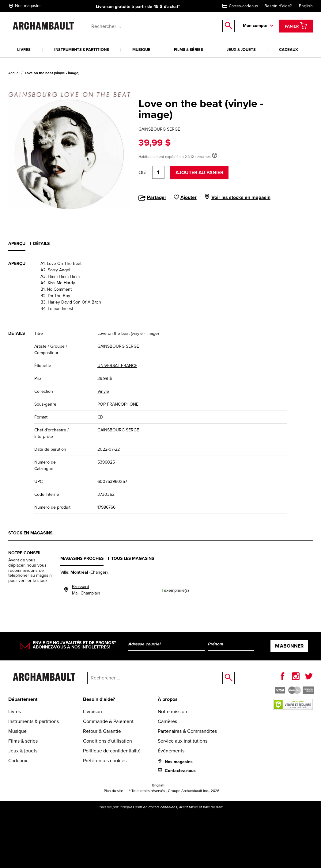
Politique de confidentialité (112, 751)
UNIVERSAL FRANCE (117, 366)
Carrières (167, 721)
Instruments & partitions (82, 50)
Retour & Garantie (102, 731)
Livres (24, 50)
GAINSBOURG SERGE (159, 129)
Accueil (14, 73)
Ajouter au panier (199, 172)
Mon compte (255, 26)
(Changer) (98, 572)
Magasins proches (82, 558)
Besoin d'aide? (278, 6)
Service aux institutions (183, 741)
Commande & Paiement (108, 721)
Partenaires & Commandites (187, 731)
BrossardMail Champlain (86, 590)
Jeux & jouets (241, 50)
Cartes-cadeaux (240, 6)
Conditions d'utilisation (108, 741)
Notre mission (172, 711)
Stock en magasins (30, 533)
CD (100, 417)
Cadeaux (289, 50)
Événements (171, 751)
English (306, 6)
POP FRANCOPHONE (118, 404)
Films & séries (189, 50)
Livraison (93, 711)
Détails (41, 244)
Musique (141, 50)
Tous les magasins (133, 558)
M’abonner (289, 646)
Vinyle (103, 391)
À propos (168, 699)
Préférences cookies (105, 761)
